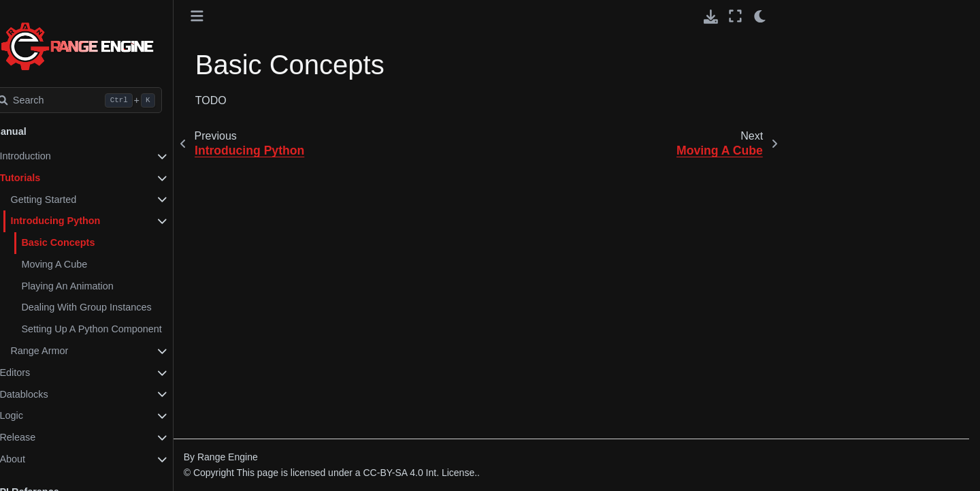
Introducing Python (84, 221)
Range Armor (68, 351)
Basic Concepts (87, 242)
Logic (40, 415)
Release (47, 437)
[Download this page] (711, 17)
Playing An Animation (96, 286)
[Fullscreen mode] (735, 16)
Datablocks (53, 394)
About (42, 459)
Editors (44, 373)
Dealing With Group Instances (115, 307)
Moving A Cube (83, 264)
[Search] (107, 100)
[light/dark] (761, 16)
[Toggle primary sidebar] (226, 16)
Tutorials (49, 178)
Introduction (54, 156)
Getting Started (72, 200)
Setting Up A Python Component (120, 329)
